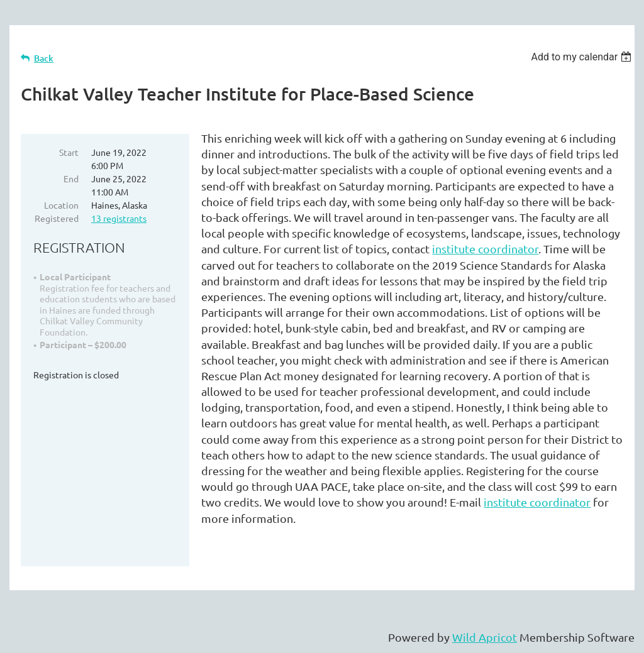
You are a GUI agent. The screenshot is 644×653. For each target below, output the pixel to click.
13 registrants (119, 218)
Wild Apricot (485, 637)
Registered (57, 218)
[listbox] (583, 57)
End (71, 178)
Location (61, 205)
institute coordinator (485, 249)
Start (69, 152)
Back (44, 58)
